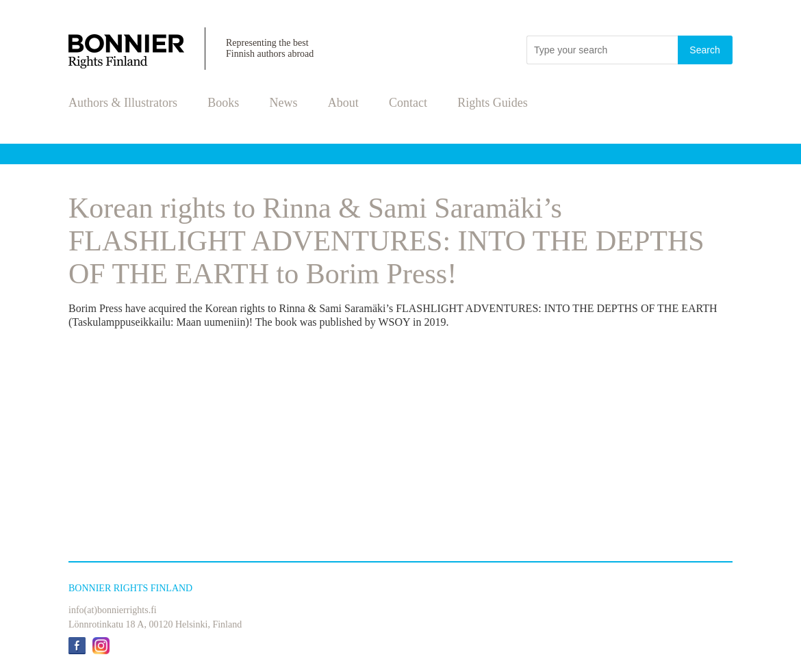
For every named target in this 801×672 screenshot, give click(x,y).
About (343, 103)
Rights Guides (493, 103)
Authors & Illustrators (123, 103)
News (284, 103)
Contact (408, 103)
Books (223, 103)
